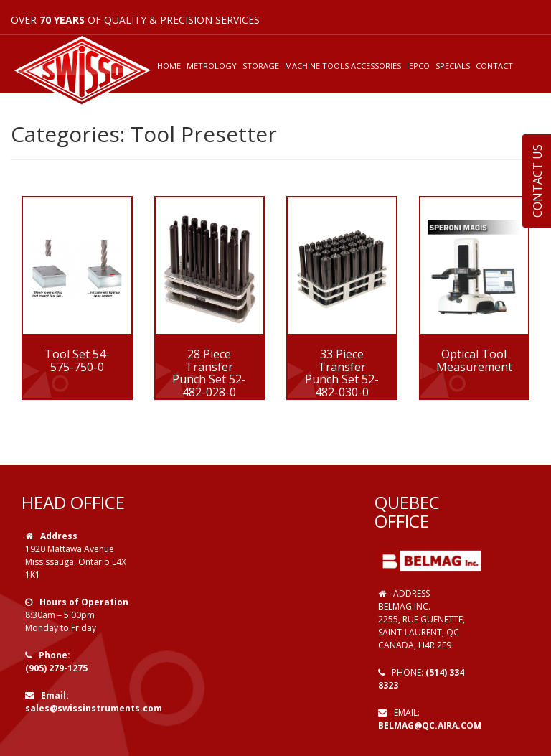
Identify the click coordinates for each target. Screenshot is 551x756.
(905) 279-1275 (56, 668)
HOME (169, 66)
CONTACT (494, 66)
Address (59, 536)
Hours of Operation (84, 602)
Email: (55, 695)
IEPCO (418, 66)
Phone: (55, 655)
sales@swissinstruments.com (94, 708)
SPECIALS (453, 66)
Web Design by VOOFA (429, 738)
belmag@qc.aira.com (430, 725)
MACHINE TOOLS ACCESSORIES (343, 66)
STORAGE (261, 66)
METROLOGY (212, 66)
